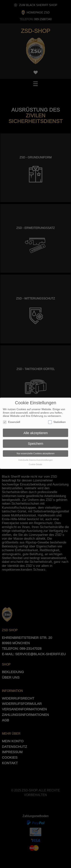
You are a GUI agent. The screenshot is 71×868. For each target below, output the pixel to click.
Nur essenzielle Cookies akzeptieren (36, 451)
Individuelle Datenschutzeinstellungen (35, 458)
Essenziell (11, 420)
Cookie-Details (35, 462)
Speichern (35, 442)
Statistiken (57, 420)
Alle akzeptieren (36, 431)
